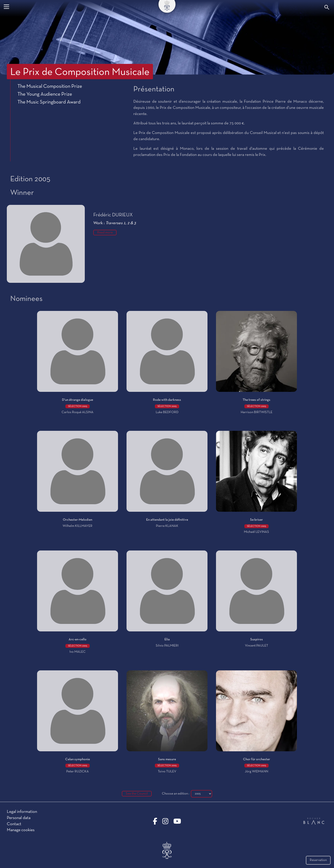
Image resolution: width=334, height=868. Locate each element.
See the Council (137, 794)
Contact (14, 824)
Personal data (19, 818)
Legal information (22, 812)
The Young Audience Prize (45, 94)
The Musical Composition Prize (50, 86)
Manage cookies (21, 830)
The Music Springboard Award (49, 102)
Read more (105, 233)
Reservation (318, 860)
